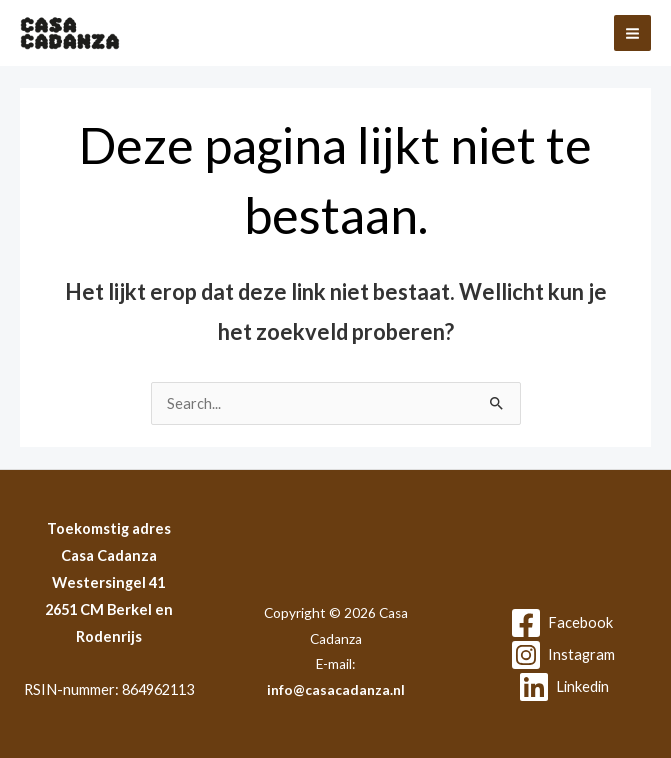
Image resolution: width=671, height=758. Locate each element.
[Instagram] (562, 655)
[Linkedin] (563, 687)
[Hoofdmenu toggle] (632, 33)
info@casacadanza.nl (336, 690)
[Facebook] (561, 623)
